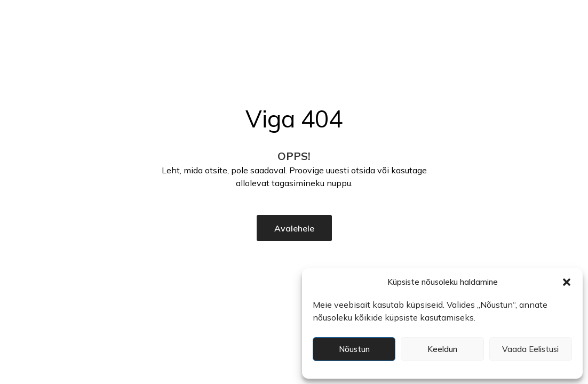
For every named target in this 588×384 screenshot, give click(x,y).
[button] (567, 282)
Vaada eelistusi (530, 349)
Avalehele (294, 228)
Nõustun (354, 349)
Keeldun (442, 349)
